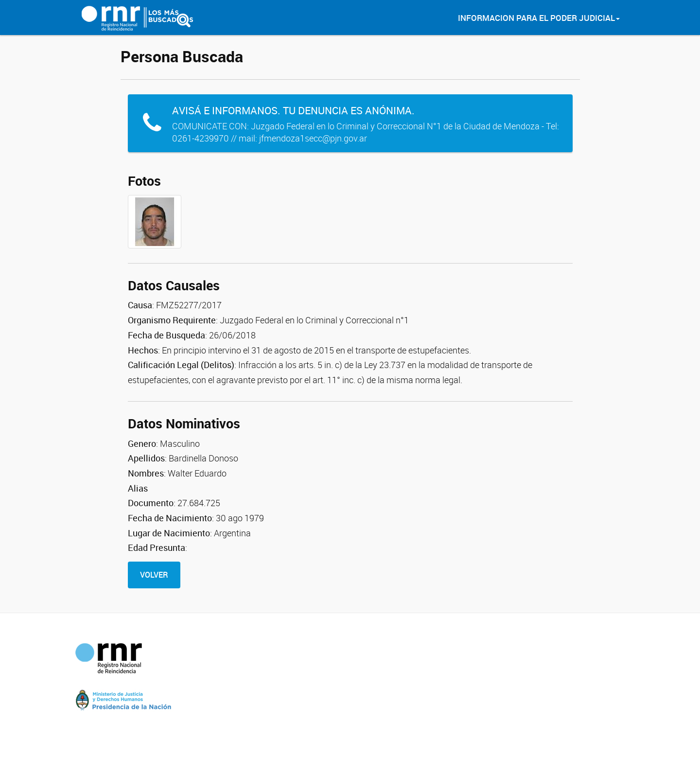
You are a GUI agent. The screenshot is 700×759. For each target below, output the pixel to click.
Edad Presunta (157, 547)
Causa (140, 305)
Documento (151, 503)
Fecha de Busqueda (166, 335)
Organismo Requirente (172, 320)
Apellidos (146, 458)
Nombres (146, 473)
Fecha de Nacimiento (170, 518)
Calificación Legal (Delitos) (181, 365)
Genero (142, 443)
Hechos (143, 350)
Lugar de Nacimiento (169, 533)
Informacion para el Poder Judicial (539, 18)
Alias (138, 488)
